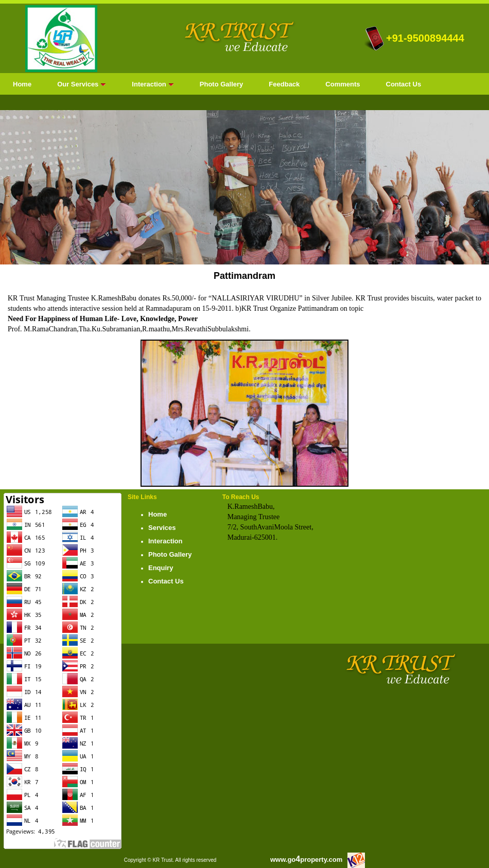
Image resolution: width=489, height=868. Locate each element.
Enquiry (161, 568)
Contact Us (404, 84)
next (460, 185)
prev (29, 185)
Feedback (284, 84)
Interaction (153, 84)
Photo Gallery (222, 84)
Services (162, 528)
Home (22, 84)
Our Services (82, 84)
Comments (343, 84)
